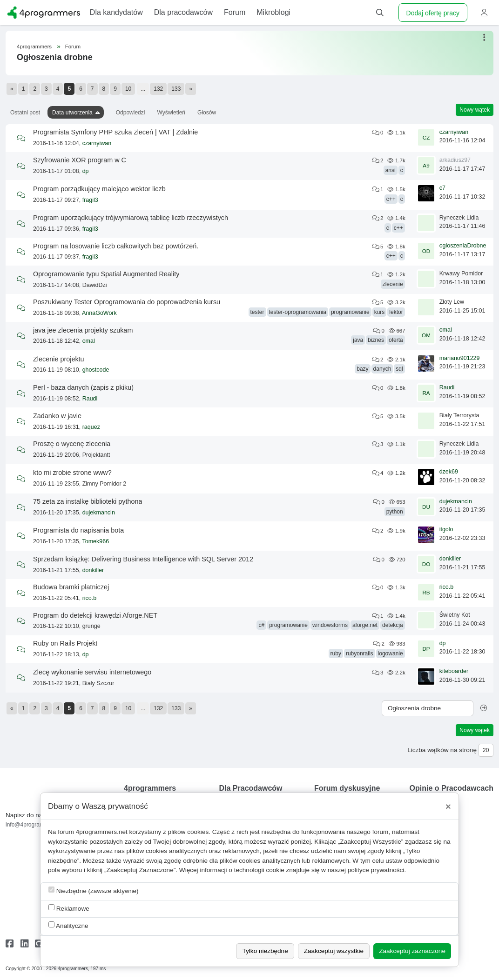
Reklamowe (69, 908)
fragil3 (90, 200)
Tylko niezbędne (265, 951)
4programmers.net (102, 832)
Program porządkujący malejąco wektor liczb (99, 189)
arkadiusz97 (455, 160)
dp (86, 171)
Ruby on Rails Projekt (65, 643)
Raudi (90, 399)
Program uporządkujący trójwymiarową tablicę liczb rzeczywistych (131, 218)
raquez (91, 427)
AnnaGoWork (99, 313)
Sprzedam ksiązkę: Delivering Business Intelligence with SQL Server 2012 (143, 559)
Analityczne (68, 925)
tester (257, 312)
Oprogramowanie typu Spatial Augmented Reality (106, 274)
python (395, 512)
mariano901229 (460, 358)
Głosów (207, 113)
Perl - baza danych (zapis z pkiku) (83, 387)
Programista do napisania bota (78, 530)
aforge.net (365, 625)
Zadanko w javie (57, 416)
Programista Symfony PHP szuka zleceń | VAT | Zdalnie (115, 132)
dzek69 (449, 472)
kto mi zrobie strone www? (72, 473)
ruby (336, 653)
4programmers (34, 47)
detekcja (393, 625)
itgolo (446, 529)
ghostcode (96, 370)
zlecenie (393, 284)
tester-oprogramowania (298, 312)
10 (128, 89)
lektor (396, 312)
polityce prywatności (376, 870)
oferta (396, 340)
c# (261, 625)
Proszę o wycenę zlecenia (72, 444)
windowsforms (330, 625)
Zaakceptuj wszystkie (334, 951)
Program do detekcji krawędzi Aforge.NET (95, 615)
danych (382, 369)
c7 (442, 188)
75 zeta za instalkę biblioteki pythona (88, 501)
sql (399, 369)
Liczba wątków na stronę (442, 750)
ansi (391, 170)
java (358, 340)
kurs (380, 312)
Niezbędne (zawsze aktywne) (94, 890)
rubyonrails (360, 653)
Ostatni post (25, 113)
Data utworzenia (72, 113)
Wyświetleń (171, 113)
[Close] (448, 807)
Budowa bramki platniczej (71, 587)
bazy (362, 369)
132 (158, 89)
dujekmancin (99, 513)
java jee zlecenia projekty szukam (83, 330)
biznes (376, 340)
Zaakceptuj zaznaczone (412, 951)
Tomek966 (95, 541)
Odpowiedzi (131, 113)
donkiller (93, 570)
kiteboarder (454, 671)
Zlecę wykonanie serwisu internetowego (92, 672)
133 (176, 89)
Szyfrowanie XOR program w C (80, 160)
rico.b (90, 598)
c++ (391, 199)
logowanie (391, 653)
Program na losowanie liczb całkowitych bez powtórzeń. (116, 246)
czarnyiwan (97, 143)
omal (89, 341)
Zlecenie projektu (59, 359)
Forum (73, 47)
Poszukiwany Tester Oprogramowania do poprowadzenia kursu (127, 302)
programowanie (350, 312)
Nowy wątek (475, 110)
